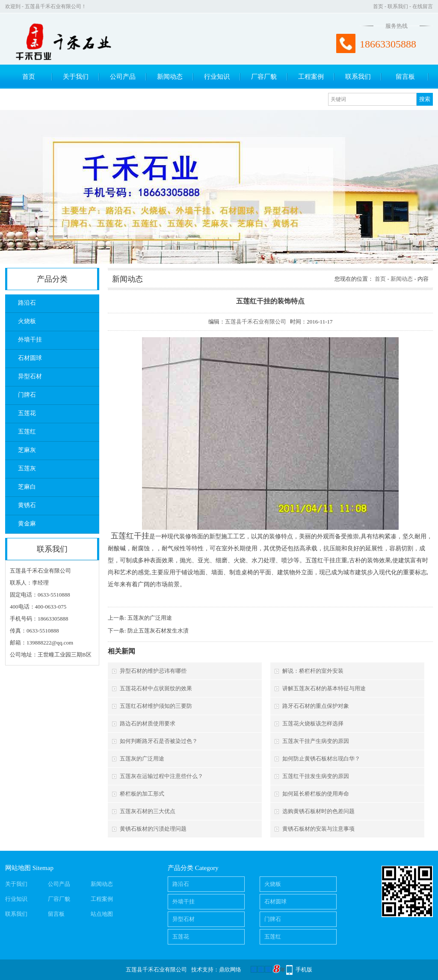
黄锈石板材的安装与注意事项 (318, 829)
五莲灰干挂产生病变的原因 (316, 741)
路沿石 (27, 303)
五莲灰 (27, 468)
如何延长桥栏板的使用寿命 (316, 794)
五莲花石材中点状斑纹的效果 (156, 688)
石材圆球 (30, 358)
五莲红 (27, 432)
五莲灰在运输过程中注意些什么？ (161, 776)
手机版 (304, 970)
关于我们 (76, 77)
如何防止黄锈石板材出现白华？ (321, 759)
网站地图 (18, 868)
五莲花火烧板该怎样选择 (313, 723)
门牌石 (27, 395)
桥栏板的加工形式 (142, 794)
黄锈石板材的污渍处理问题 (153, 829)
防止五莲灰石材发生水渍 (158, 631)
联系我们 (398, 6)
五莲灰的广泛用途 (150, 618)
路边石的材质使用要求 (148, 723)
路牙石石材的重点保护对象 (316, 706)
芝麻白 (27, 487)
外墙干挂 (30, 340)
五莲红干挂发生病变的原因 (316, 776)
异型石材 (30, 376)
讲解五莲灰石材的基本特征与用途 (324, 688)
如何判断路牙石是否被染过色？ (159, 741)
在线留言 (423, 6)
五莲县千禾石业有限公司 (256, 322)
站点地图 (102, 914)
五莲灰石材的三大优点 (148, 811)
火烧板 (27, 321)
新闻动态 (170, 77)
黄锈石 (27, 505)
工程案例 (311, 77)
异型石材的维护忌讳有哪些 (153, 671)
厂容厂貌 (264, 77)
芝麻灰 (27, 450)
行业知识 (217, 77)
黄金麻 (27, 524)
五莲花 (27, 413)
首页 (378, 6)
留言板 (405, 77)
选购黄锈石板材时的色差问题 (318, 811)
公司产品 (123, 77)
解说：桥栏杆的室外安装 (313, 671)
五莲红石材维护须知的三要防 (156, 706)
